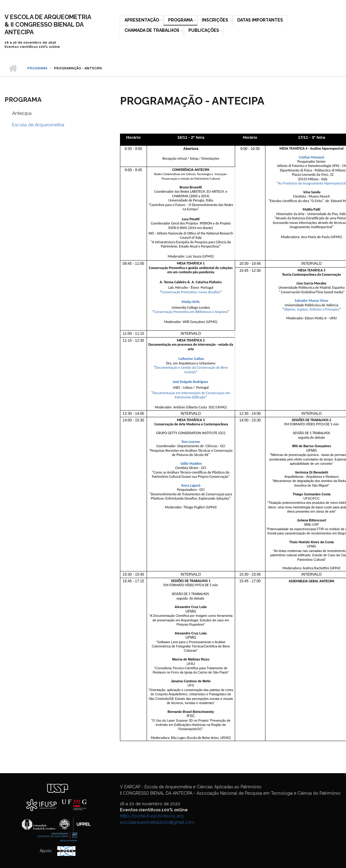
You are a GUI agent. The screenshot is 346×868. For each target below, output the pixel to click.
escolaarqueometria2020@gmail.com (157, 822)
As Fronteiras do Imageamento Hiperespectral (312, 183)
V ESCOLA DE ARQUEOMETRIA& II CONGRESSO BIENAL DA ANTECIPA (48, 25)
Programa (180, 20)
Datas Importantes (260, 20)
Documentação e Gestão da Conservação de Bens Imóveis (192, 370)
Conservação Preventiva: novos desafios (191, 292)
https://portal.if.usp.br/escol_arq (152, 816)
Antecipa (22, 113)
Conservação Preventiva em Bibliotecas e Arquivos (191, 312)
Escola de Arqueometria (38, 125)
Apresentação (142, 20)
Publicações (204, 30)
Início (13, 68)
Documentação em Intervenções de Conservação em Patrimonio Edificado (192, 395)
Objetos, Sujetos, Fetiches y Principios (312, 309)
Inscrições (215, 20)
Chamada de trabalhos (152, 30)
